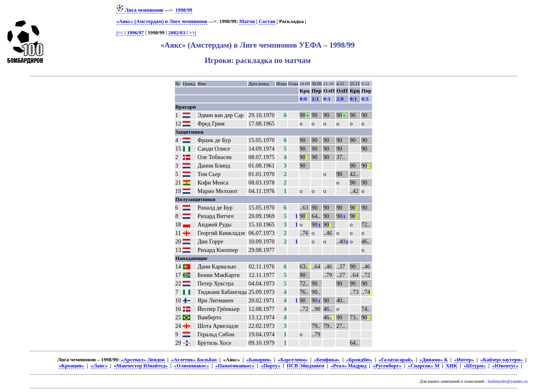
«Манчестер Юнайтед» (141, 366)
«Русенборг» (387, 366)
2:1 (315, 99)
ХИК (451, 366)
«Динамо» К (433, 360)
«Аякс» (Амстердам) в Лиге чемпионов (162, 21)
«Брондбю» (359, 360)
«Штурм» (474, 366)
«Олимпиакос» (191, 366)
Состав (267, 21)
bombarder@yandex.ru (508, 381)
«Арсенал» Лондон (143, 360)
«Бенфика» (327, 360)
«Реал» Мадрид (348, 366)
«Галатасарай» (396, 360)
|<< (120, 33)
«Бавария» (259, 360)
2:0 (340, 99)
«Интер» (464, 360)
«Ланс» (99, 366)
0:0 (303, 99)
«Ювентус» (505, 366)
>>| (193, 33)
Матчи (247, 21)
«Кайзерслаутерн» (502, 360)
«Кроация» (72, 366)
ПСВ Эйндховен (306, 366)
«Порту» (270, 366)
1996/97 (135, 33)
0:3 (365, 99)
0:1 (327, 99)
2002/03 (177, 33)
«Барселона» (293, 360)
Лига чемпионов (140, 10)
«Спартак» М (423, 366)
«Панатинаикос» (235, 366)
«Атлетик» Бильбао (194, 360)
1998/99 (184, 10)
